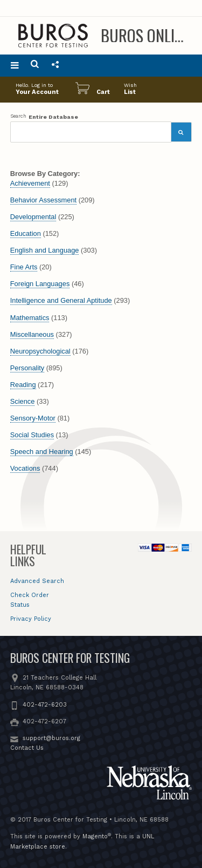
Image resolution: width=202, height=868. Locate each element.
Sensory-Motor (33, 418)
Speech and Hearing (42, 452)
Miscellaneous (32, 334)
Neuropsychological (40, 351)
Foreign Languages (40, 284)
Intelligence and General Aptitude (61, 300)
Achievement (30, 183)
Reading (23, 385)
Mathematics (30, 318)
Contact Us (27, 748)
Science (23, 401)
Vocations (25, 468)
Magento (95, 836)
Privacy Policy (31, 619)
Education (26, 233)
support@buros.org (51, 738)
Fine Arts (24, 267)
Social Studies (32, 435)
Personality (27, 368)
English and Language (45, 250)
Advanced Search (37, 581)
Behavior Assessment (43, 200)
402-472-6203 (45, 705)
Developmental (33, 217)
